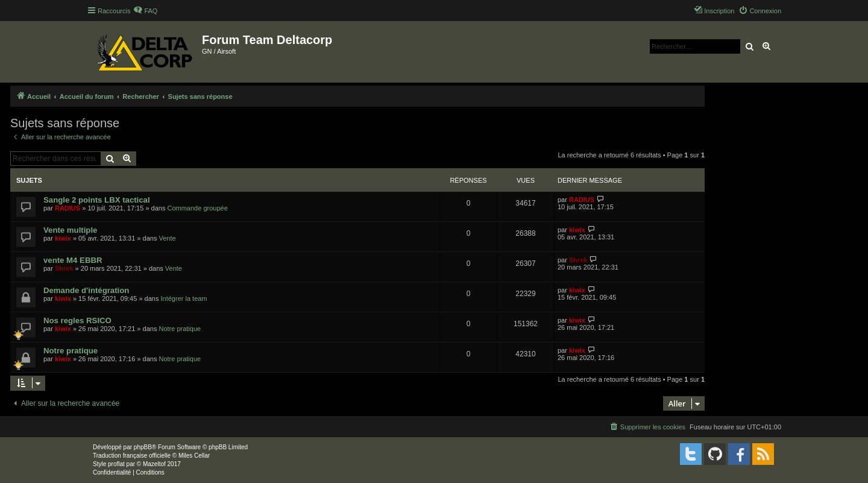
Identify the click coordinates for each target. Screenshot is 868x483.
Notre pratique (180, 329)
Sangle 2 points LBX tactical (97, 200)
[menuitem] (145, 11)
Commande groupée (197, 208)
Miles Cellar (194, 456)
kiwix (63, 238)
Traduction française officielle (132, 456)
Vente (167, 238)
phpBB (143, 447)
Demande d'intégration (86, 290)
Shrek (64, 268)
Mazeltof (154, 464)
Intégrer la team (184, 298)
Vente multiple (70, 230)
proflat (116, 464)
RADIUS (68, 208)
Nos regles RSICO (77, 320)
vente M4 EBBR (73, 260)
